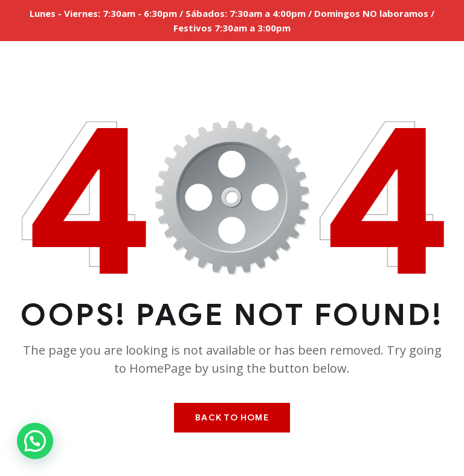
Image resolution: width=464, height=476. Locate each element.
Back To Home (232, 418)
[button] (35, 441)
